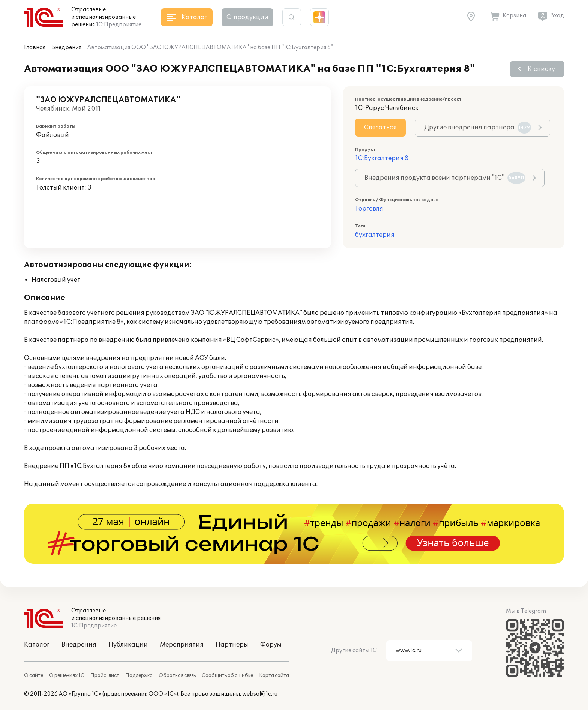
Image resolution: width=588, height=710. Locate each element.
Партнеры (232, 645)
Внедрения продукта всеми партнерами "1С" (445, 178)
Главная (35, 47)
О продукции (247, 17)
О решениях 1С (67, 675)
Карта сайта (274, 675)
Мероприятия (182, 645)
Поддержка (139, 675)
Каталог (37, 645)
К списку (541, 69)
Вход (557, 16)
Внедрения (66, 47)
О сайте (34, 675)
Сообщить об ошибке (227, 675)
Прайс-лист (105, 675)
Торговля (369, 209)
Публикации (128, 645)
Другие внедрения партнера (478, 128)
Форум (271, 645)
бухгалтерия (375, 235)
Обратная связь (177, 675)
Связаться (380, 128)
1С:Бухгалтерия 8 (382, 158)
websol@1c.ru (260, 694)
